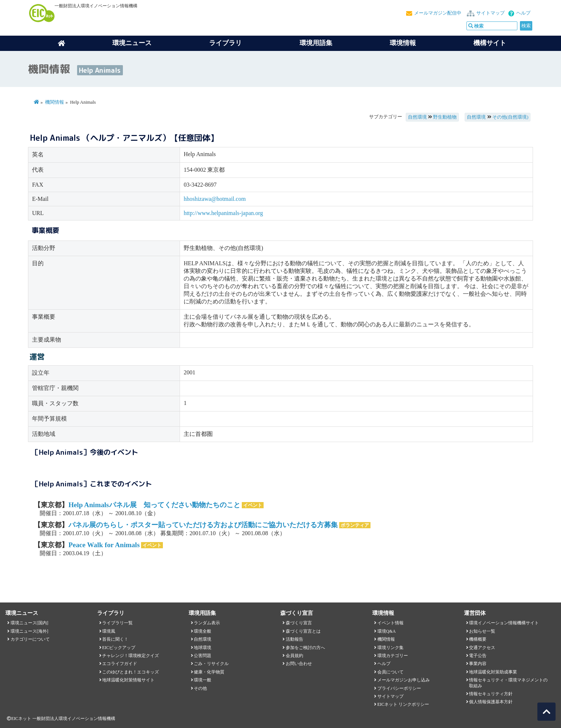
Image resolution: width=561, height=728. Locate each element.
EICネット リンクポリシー (403, 704)
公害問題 (203, 656)
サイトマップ (490, 13)
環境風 (109, 631)
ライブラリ (225, 43)
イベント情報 (390, 623)
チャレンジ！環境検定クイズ (131, 656)
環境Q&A (386, 631)
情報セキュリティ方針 (491, 694)
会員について (390, 672)
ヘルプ (523, 13)
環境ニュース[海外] (29, 631)
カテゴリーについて (30, 639)
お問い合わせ (299, 664)
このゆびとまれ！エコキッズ (131, 672)
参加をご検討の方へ (305, 648)
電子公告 (478, 656)
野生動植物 (445, 117)
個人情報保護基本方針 (491, 702)
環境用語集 (316, 43)
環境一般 (203, 680)
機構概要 (478, 639)
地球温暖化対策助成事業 (493, 672)
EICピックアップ (119, 648)
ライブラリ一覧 (117, 623)
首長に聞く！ (115, 639)
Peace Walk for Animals (104, 545)
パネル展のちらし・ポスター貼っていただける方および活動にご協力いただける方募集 (203, 525)
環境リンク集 (390, 648)
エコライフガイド (120, 664)
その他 (200, 688)
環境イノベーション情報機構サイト (504, 623)
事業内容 (478, 664)
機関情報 (55, 102)
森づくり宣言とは (303, 631)
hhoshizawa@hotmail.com (215, 199)
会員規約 (294, 656)
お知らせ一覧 (482, 631)
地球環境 (203, 648)
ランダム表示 (207, 623)
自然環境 (417, 117)
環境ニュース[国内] (29, 623)
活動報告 (294, 639)
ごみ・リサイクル (211, 664)
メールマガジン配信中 (438, 13)
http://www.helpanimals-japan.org (223, 213)
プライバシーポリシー (399, 688)
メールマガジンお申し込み (404, 680)
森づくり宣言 (299, 623)
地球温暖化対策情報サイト (128, 680)
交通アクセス (482, 648)
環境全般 (203, 631)
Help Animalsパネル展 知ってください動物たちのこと (154, 505)
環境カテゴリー (393, 656)
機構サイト (490, 43)
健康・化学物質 (209, 672)
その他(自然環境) (510, 117)
